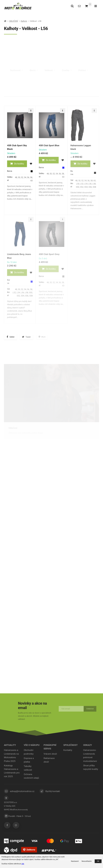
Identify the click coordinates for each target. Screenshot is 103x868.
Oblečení (13, 428)
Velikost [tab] (50, 64)
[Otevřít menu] (96, 6)
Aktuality (10, 745)
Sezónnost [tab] (16, 64)
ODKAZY (88, 745)
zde (23, 864)
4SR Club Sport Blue (49, 145)
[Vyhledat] (72, 6)
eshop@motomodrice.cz (22, 791)
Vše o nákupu (32, 745)
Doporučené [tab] (13, 92)
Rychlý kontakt (53, 791)
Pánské (20, 47)
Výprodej (92, 76)
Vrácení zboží (50, 754)
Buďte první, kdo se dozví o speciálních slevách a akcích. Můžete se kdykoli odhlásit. (35, 715)
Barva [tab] (34, 64)
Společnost (71, 745)
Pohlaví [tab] (83, 64)
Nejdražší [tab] (47, 93)
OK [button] (98, 861)
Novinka (77, 76)
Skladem (92, 81)
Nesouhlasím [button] (87, 861)
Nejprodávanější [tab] (66, 94)
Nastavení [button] (75, 861)
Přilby (11, 508)
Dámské (52, 47)
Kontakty (68, 750)
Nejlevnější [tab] (31, 92)
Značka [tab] (67, 64)
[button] (17, 164)
